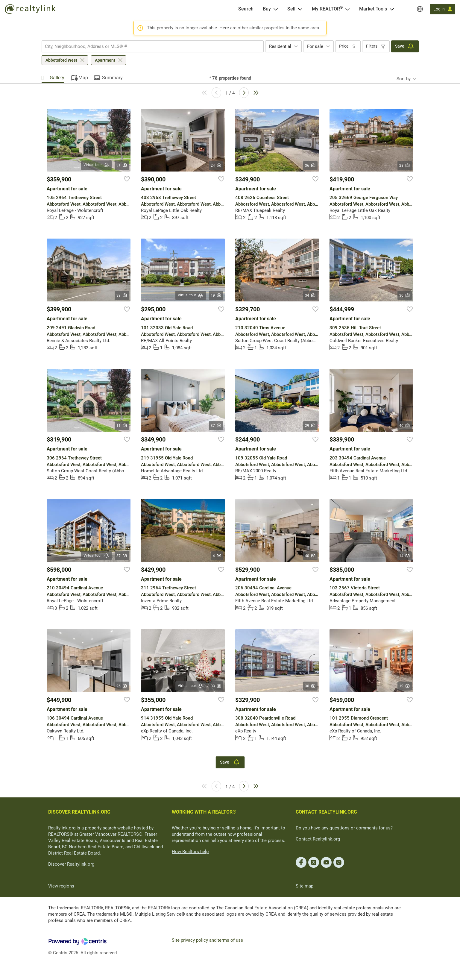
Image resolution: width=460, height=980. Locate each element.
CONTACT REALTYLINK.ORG (326, 812)
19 (216, 295)
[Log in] (442, 9)
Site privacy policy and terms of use (207, 940)
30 (405, 295)
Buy (267, 9)
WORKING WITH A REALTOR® (204, 812)
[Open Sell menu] (300, 9)
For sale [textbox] (315, 46)
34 (311, 295)
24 (216, 166)
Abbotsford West (61, 60)
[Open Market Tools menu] (392, 9)
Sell (291, 9)
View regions (61, 886)
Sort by (404, 79)
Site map (305, 886)
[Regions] (420, 9)
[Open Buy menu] (276, 9)
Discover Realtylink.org (71, 864)
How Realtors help (190, 852)
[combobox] (153, 46)
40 (405, 426)
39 (122, 295)
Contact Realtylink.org (318, 839)
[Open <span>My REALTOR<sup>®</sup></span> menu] (347, 9)
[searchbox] (149, 46)
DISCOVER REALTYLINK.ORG (79, 812)
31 (122, 165)
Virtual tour (96, 165)
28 (405, 166)
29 (311, 426)
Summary (112, 78)
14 (405, 556)
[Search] (246, 9)
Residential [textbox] (280, 46)
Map (83, 78)
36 (311, 166)
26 (122, 686)
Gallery (57, 78)
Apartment (105, 60)
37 (216, 426)
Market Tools (373, 9)
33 (216, 686)
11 (122, 426)
